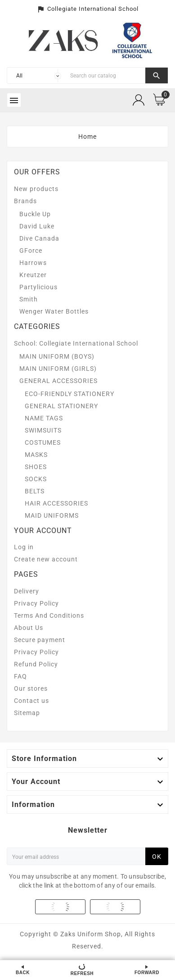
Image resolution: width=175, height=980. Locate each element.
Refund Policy (36, 664)
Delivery (27, 591)
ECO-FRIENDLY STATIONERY (70, 394)
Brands (25, 201)
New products (36, 189)
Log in (24, 547)
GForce (31, 251)
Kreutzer (33, 275)
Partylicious (38, 287)
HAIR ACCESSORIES (56, 503)
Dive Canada (39, 238)
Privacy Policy (36, 603)
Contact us (31, 701)
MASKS (36, 455)
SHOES (36, 467)
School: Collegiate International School (76, 343)
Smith (29, 299)
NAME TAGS (44, 418)
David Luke (37, 226)
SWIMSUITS (43, 430)
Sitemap (27, 713)
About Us (29, 628)
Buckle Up (35, 214)
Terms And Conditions (49, 615)
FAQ (20, 676)
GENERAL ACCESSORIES (58, 381)
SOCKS (36, 479)
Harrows (33, 263)
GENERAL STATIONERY (61, 406)
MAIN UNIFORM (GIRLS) (58, 369)
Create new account (46, 559)
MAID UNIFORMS (52, 515)
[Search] (105, 75)
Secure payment (40, 640)
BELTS (35, 491)
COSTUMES (43, 442)
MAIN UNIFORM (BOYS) (57, 356)
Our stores (31, 688)
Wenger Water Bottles (54, 311)
